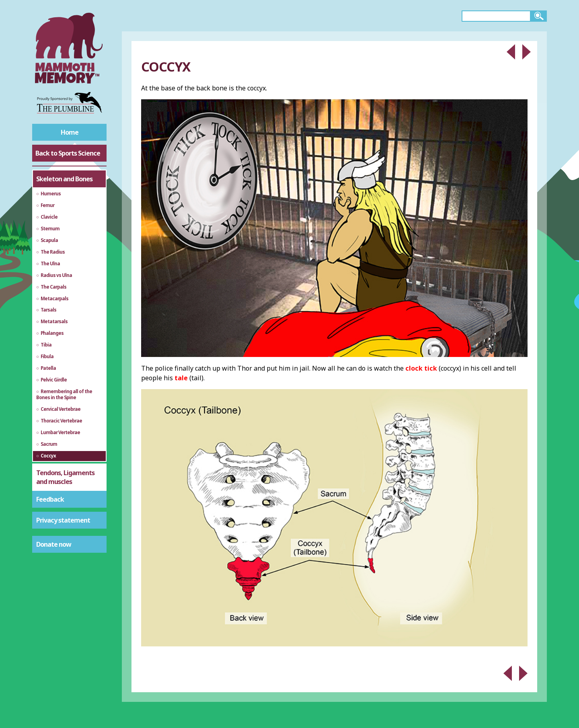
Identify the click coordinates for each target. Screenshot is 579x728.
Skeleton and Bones (64, 179)
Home (70, 132)
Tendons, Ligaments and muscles (65, 477)
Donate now (54, 544)
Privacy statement (63, 520)
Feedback (50, 499)
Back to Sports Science (68, 153)
